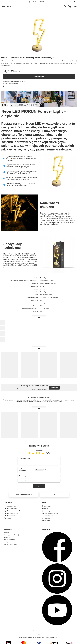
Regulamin (7, 537)
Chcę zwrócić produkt (12, 513)
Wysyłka (7, 533)
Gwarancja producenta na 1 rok (48, 283)
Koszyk (46, 508)
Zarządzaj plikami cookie (11, 544)
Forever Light (44, 278)
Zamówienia (9, 503)
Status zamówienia (11, 506)
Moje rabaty (47, 518)
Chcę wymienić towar (12, 516)
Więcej (51, 281)
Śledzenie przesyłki (12, 508)
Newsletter (47, 520)
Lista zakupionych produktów (52, 513)
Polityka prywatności (10, 540)
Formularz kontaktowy (24, 495)
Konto (44, 503)
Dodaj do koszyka (39, 77)
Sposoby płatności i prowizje (12, 535)
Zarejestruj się (48, 506)
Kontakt (9, 518)
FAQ (54, 495)
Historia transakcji (49, 516)
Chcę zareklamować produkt (14, 511)
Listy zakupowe (48, 511)
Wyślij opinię (39, 486)
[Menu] (75, 6)
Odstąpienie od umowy (10, 542)
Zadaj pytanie (54, 388)
